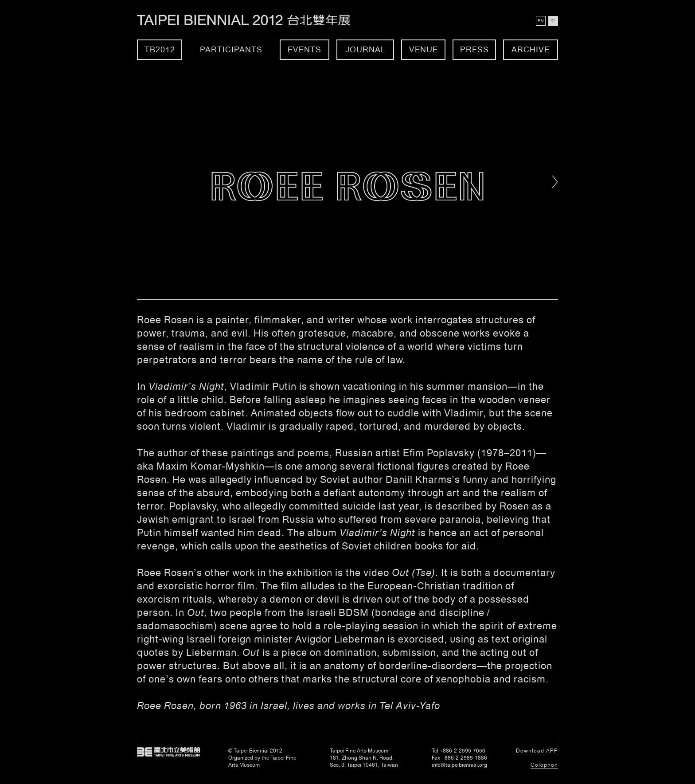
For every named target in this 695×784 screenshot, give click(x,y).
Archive (531, 49)
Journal (365, 49)
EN (541, 21)
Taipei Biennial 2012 (253, 20)
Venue (424, 49)
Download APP (537, 751)
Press (474, 49)
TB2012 (160, 49)
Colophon (544, 765)
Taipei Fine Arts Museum (168, 752)
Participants (231, 49)
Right (555, 182)
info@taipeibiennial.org (459, 765)
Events (305, 49)
